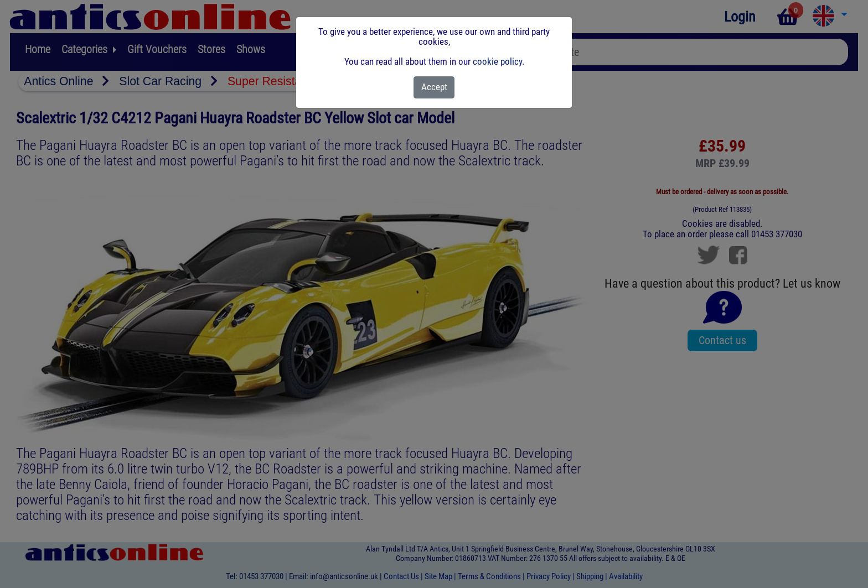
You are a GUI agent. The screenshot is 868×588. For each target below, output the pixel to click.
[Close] (434, 87)
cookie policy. (498, 61)
